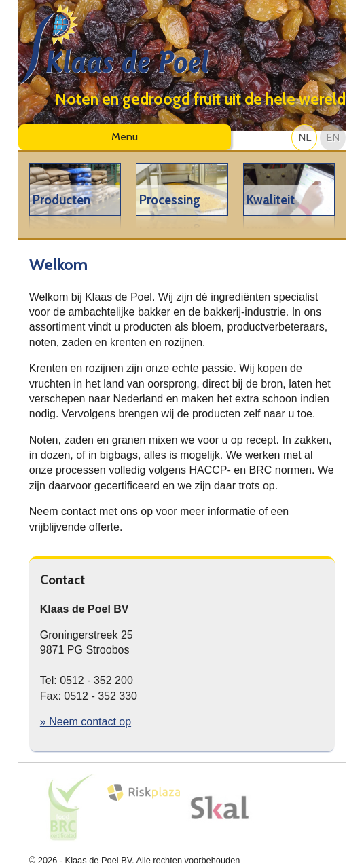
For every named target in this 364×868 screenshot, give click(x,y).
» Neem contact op (86, 722)
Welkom (58, 264)
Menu (125, 137)
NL (305, 137)
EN (333, 137)
